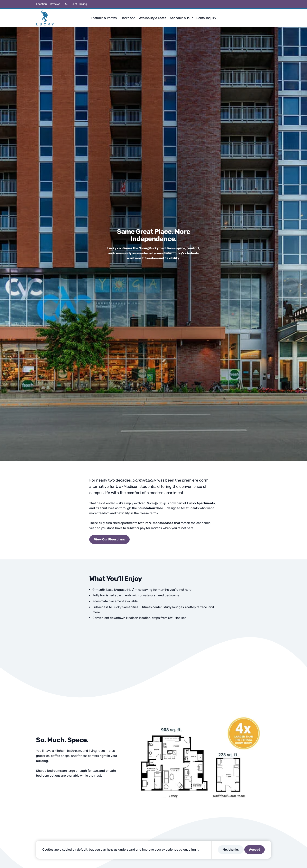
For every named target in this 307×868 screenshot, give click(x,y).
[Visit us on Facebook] (246, 4)
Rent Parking (79, 4)
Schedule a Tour (181, 18)
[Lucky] (45, 18)
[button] (269, 18)
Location (41, 4)
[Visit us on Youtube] (269, 4)
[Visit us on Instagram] (255, 4)
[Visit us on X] (251, 4)
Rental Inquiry (206, 18)
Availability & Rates (153, 18)
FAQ (66, 4)
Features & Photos (104, 18)
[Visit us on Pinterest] (260, 4)
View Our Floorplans (109, 539)
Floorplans (128, 18)
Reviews (55, 4)
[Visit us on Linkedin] (265, 4)
